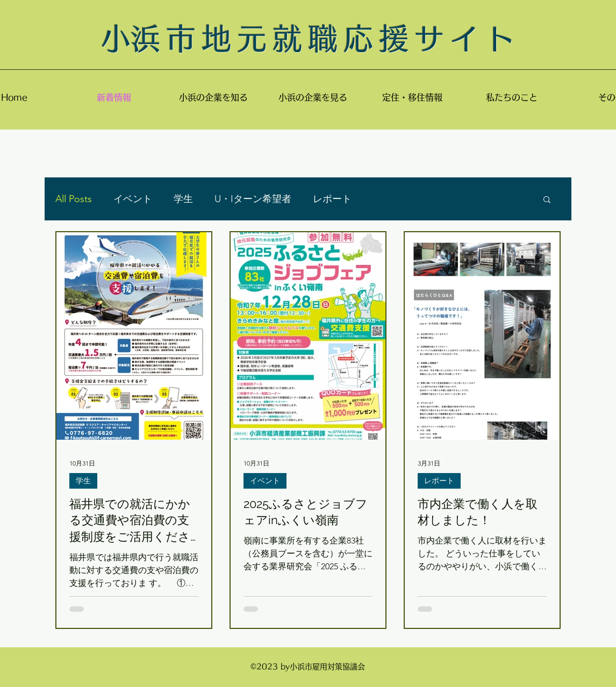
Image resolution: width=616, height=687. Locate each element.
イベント (133, 199)
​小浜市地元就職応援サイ (293, 38)
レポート (332, 199)
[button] (547, 200)
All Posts (74, 199)
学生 (183, 199)
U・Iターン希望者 (253, 199)
